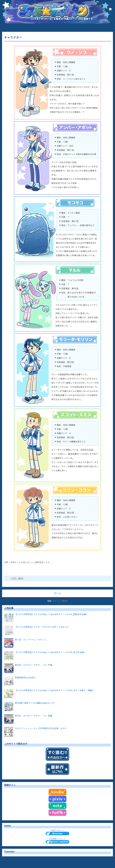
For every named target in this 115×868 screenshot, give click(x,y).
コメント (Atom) (60, 601)
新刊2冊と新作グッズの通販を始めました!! (35, 703)
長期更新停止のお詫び (25, 678)
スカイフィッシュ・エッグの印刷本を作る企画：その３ (41, 728)
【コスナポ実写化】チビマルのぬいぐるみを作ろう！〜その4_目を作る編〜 (50, 652)
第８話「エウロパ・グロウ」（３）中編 (34, 665)
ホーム (58, 593)
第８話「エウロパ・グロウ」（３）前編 (34, 716)
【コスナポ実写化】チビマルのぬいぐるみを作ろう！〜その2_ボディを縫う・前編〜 (54, 690)
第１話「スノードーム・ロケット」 (31, 640)
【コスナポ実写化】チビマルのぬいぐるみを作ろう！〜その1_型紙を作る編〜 (51, 614)
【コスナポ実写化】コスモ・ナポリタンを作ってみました (42, 627)
